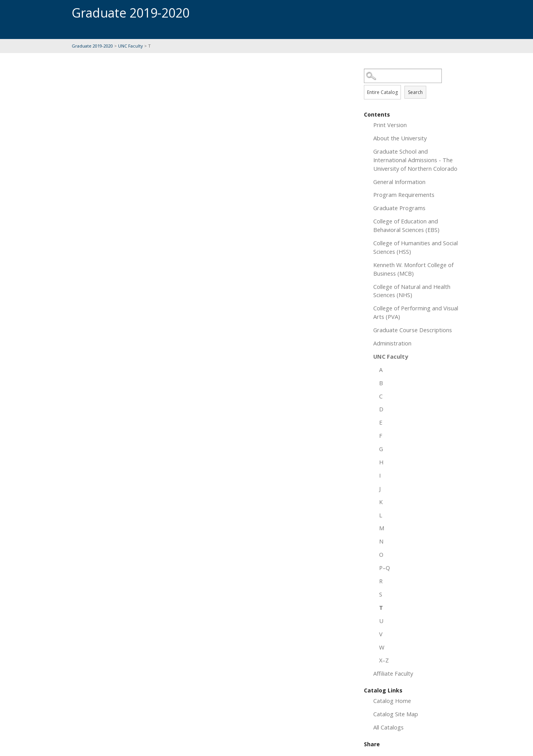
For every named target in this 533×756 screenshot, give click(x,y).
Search (415, 92)
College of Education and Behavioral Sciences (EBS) (406, 225)
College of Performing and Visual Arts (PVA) (416, 312)
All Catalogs (388, 727)
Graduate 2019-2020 (92, 46)
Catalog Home (392, 701)
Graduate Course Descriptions (413, 330)
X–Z (384, 660)
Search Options (413, 83)
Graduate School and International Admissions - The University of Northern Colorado (415, 160)
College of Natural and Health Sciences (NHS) (412, 291)
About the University (400, 138)
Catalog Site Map (396, 714)
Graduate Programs (399, 208)
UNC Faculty (131, 46)
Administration (392, 343)
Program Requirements (404, 195)
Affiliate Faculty (393, 673)
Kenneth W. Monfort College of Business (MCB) (413, 269)
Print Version (390, 125)
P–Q (385, 568)
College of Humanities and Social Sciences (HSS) (416, 247)
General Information (399, 182)
